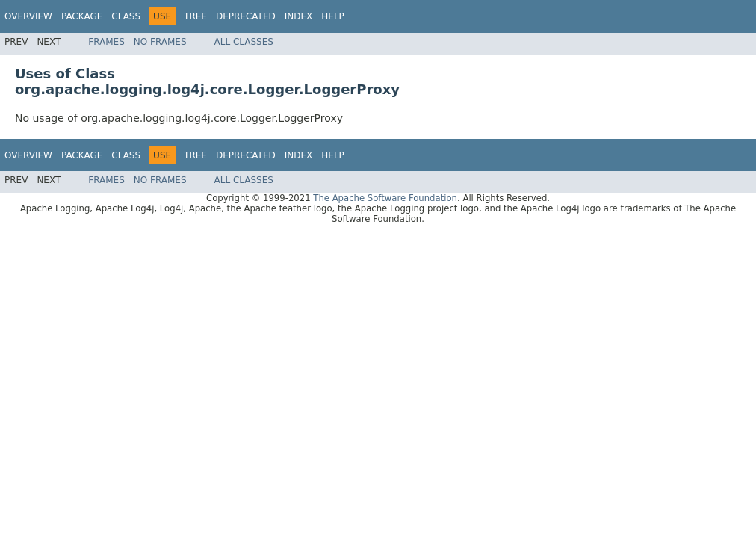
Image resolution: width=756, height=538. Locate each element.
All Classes (244, 42)
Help (333, 16)
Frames (106, 42)
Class (126, 16)
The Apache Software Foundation (385, 198)
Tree (195, 16)
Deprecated (246, 16)
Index (299, 16)
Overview (28, 16)
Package (82, 16)
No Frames (160, 42)
